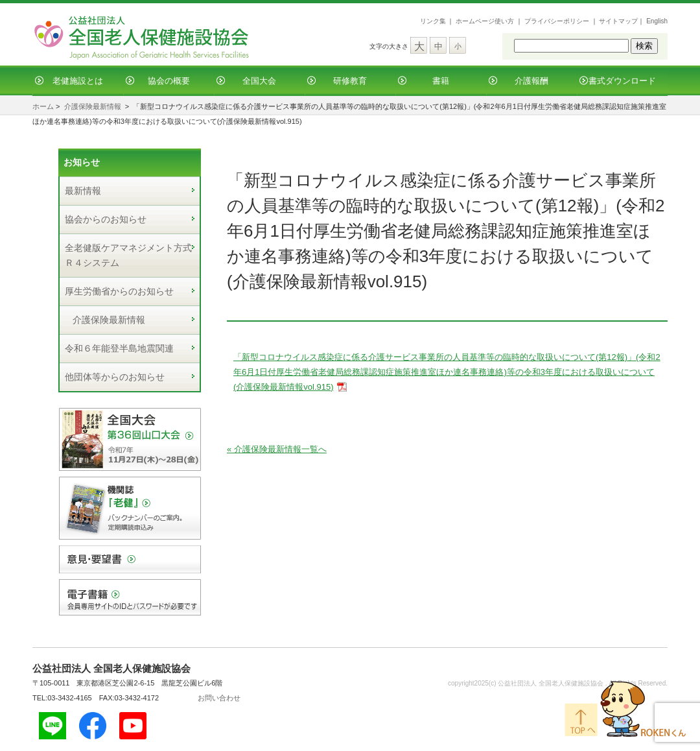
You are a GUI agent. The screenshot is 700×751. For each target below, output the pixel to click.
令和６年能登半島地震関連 (119, 348)
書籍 (441, 81)
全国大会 (259, 81)
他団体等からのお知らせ (115, 377)
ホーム (43, 106)
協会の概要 (169, 81)
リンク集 (433, 21)
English (657, 21)
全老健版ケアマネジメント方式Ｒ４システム (128, 255)
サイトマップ (618, 21)
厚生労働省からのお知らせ (119, 291)
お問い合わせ (219, 698)
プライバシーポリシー (557, 21)
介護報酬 (531, 81)
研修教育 (350, 81)
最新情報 (83, 191)
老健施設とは (78, 81)
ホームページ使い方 (485, 21)
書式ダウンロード (622, 81)
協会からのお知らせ (106, 219)
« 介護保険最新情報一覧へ (277, 449)
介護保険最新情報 (93, 106)
